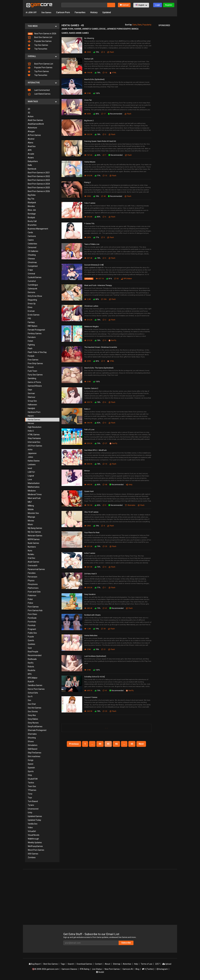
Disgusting (32, 300)
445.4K (88, 608)
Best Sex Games (51, 964)
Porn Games (33, 607)
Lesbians (32, 464)
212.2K (88, 320)
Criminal (31, 274)
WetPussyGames (35, 846)
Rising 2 (87, 182)
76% (97, 567)
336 (104, 299)
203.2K (88, 588)
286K (88, 526)
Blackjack (32, 203)
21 (104, 649)
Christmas (32, 262)
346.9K (88, 423)
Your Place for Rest (92, 532)
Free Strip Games (35, 363)
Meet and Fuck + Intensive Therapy (98, 285)
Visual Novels (34, 835)
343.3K (88, 711)
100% (96, 93)
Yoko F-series (90, 203)
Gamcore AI (128, 969)
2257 (157, 964)
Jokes (30, 457)
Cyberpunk (32, 289)
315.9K (88, 176)
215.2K (88, 340)
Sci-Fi (30, 697)
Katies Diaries (34, 461)
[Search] (84, 5)
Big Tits (31, 199)
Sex (29, 700)
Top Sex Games (38, 45)
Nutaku (31, 554)
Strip (30, 775)
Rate (140, 25)
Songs (31, 760)
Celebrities (32, 244)
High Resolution (35, 427)
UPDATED (89, 279)
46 (116, 744)
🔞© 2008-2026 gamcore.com (45, 969)
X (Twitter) (148, 969)
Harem (31, 416)
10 (105, 73)
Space (31, 764)
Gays (30, 390)
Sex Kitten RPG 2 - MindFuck (95, 450)
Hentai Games (34, 420)
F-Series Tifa (89, 224)
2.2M (87, 299)
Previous (74, 744)
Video (30, 828)
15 (105, 176)
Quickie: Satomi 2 (91, 388)
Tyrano (31, 805)
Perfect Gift (89, 59)
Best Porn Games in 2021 (39, 173)
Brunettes (32, 225)
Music (30, 524)
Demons (31, 292)
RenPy (31, 663)
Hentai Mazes (90, 162)
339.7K (88, 402)
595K (88, 196)
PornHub (32, 625)
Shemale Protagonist (37, 730)
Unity (30, 813)
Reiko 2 (87, 409)
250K (88, 52)
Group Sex (32, 401)
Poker (30, 599)
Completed (33, 266)
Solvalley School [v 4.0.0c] (95, 677)
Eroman (31, 311)
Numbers (32, 547)
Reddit (100, 972)
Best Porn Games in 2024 (39, 184)
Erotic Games (34, 315)
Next (141, 744)
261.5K (88, 567)
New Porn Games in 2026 (42, 34)
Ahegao (31, 131)
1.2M (87, 629)
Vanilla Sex (33, 824)
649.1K (88, 691)
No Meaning (89, 38)
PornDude (32, 618)
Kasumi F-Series (91, 697)
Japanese (32, 453)
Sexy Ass (32, 715)
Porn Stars (32, 614)
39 (103, 629)
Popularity (147, 25)
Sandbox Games (35, 685)
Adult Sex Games (35, 120)
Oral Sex (31, 558)
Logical (31, 476)
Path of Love (89, 429)
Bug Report (35, 964)
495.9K (88, 485)
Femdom (32, 337)
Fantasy (31, 322)
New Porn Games (112, 969)
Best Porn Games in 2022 (39, 176)
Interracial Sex (34, 442)
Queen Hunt (89, 491)
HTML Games (34, 435)
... (106, 728)
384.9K (88, 464)
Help (136, 964)
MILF (30, 502)
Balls (30, 165)
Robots (31, 667)
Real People (33, 652)
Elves (30, 307)
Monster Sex (33, 513)
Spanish (31, 768)
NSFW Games (34, 539)
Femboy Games (35, 334)
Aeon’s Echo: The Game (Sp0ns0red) (99, 368)
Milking (31, 506)
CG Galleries (33, 251)
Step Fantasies (34, 438)
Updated (110, 12)
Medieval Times (35, 494)
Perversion (32, 577)
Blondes (31, 206)
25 (105, 546)
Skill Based (32, 749)
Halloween (32, 405)
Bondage (32, 214)
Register (169, 5)
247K (88, 237)
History (97, 12)
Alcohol (31, 139)
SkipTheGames (35, 753)
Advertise (127, 964)
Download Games (85, 964)
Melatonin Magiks (91, 327)
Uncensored (33, 809)
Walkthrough (33, 839)
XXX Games (33, 854)
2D (29, 109)
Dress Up (32, 304)
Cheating (32, 255)
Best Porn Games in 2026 (39, 191)
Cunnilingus (33, 285)
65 (132, 744)
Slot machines (34, 756)
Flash (30, 348)
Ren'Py (112, 340)
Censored (32, 247)
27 (105, 443)
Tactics (31, 783)
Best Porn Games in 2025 (39, 188)
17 (104, 114)
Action (31, 116)
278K (88, 649)
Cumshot (32, 281)
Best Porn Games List (40, 64)
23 (105, 711)
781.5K (88, 505)
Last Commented (39, 90)
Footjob (31, 356)
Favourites (83, 12)
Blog (138, 969)
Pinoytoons (33, 584)
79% (97, 443)
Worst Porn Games (36, 850)
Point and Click (34, 592)
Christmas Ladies (91, 306)
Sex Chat (32, 704)
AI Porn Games (34, 135)
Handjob (31, 408)
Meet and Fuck (34, 498)
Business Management (38, 229)
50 (116, 279)
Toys (30, 798)
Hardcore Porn (34, 412)
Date (135, 25)
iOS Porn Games (35, 446)
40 (104, 196)
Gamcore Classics (69, 969)
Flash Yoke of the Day (37, 352)
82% (97, 423)
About (108, 964)
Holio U (31, 431)
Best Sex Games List (40, 37)
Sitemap (117, 964)
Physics (31, 581)
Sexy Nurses (33, 723)
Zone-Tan (88, 100)
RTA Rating (85, 969)
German (31, 393)
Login (158, 5)
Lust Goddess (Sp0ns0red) (95, 656)
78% (96, 52)
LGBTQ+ (31, 472)
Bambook (32, 169)
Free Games (33, 360)
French (31, 367)
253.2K (88, 443)
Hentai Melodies (91, 635)
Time (30, 794)
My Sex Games (34, 532)
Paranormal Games (36, 569)
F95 (29, 319)
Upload (124, 5)
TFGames (32, 790)
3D (29, 113)
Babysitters (33, 161)
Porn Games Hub (35, 610)
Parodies (32, 573)
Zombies (32, 857)
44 (100, 744)
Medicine (32, 491)
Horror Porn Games (36, 689)
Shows (31, 741)
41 (105, 608)
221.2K (88, 546)
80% (96, 114)
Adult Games (33, 562)
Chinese (31, 259)
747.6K (88, 155)
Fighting (31, 345)
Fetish (30, 341)
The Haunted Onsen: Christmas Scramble (101, 347)
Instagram (162, 969)
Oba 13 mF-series (91, 512)
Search (71, 964)
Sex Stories (33, 712)
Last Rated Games (39, 94)
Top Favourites (37, 49)
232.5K (88, 134)
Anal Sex (32, 146)
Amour (87, 471)
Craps (30, 270)
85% (97, 505)
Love (30, 479)
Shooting (32, 738)
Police (30, 603)
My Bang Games (35, 528)
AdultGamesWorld (36, 124)
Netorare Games (35, 536)
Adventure (32, 128)
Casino (31, 240)
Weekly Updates (35, 842)
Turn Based (33, 801)
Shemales (32, 734)
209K (88, 361)
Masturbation (34, 483)
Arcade (31, 154)
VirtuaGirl (32, 831)
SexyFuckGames (35, 726)
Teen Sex (32, 786)
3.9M (87, 93)
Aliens (30, 143)
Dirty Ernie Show (35, 296)
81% (109, 279)
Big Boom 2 (89, 121)
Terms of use (147, 964)
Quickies (31, 644)
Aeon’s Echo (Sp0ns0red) (94, 79)
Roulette (32, 670)
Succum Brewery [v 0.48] (94, 265)
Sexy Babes (33, 719)
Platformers (33, 588)
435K (88, 114)
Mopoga (31, 517)
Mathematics (34, 487)
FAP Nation (33, 326)
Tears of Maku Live (92, 244)
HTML (113, 73)
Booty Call (32, 221)
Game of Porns (34, 382)
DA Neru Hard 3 (90, 574)
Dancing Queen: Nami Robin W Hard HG (100, 141)
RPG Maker (33, 678)
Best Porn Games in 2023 (39, 180)
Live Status (97, 969)
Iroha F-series (90, 553)
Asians (31, 158)
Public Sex (32, 633)
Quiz (30, 648)
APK (30, 150)
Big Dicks (32, 195)
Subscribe (126, 943)
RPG (30, 674)
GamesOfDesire (35, 386)
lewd (30, 468)
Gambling (32, 378)
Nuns (30, 551)
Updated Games (35, 816)
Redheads (32, 659)
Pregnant (32, 629)
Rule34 (31, 682)
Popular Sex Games (40, 41)
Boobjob (31, 217)
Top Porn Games (38, 72)
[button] (141, 5)
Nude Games (33, 543)
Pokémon (32, 595)
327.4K (88, 258)
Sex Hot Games (35, 708)
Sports (31, 771)
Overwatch (33, 566)
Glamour (32, 397)
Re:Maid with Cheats (92, 615)
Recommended (35, 655)
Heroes (31, 423)
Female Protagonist (36, 330)
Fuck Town (32, 371)
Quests (31, 640)
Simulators (33, 745)
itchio (30, 450)
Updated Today (34, 820)
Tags (63, 964)
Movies (31, 521)
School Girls (33, 693)
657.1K (100, 279)
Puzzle (31, 637)
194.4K (88, 73)
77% (97, 176)
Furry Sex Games (35, 375)
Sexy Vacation (90, 594)
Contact (99, 964)
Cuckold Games (35, 277)
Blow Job (32, 210)
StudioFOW (33, 779)
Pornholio (32, 622)
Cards (30, 232)
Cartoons (32, 236)
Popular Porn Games (40, 68)
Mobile (31, 509)
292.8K (88, 217)
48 (105, 485)
